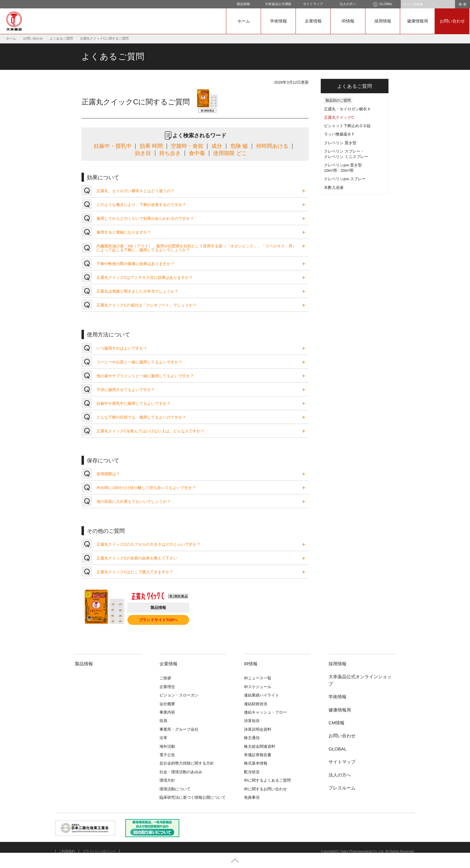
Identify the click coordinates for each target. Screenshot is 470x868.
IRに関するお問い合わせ (265, 789)
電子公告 (167, 755)
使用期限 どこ (230, 153)
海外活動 (167, 746)
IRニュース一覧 (258, 678)
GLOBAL (383, 4)
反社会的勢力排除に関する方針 (187, 763)
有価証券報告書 (258, 755)
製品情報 (243, 4)
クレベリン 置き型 (340, 143)
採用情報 (383, 21)
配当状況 (252, 772)
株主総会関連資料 (260, 746)
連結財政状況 (256, 704)
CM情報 (336, 723)
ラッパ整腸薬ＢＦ (340, 134)
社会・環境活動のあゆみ (181, 772)
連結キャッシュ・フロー (265, 712)
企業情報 (313, 21)
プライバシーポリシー (99, 851)
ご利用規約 (67, 851)
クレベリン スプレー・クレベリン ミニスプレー (346, 154)
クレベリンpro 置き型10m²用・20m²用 (343, 168)
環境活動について (175, 789)
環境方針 (167, 780)
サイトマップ (313, 4)
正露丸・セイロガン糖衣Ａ (347, 109)
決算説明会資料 (258, 729)
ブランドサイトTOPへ (158, 620)
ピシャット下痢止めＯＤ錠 (347, 126)
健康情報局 (418, 21)
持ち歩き (170, 153)
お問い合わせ (452, 21)
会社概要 (167, 704)
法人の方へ (348, 4)
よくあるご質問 (61, 38)
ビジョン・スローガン (179, 695)
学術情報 (278, 21)
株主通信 (252, 738)
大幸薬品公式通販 (278, 4)
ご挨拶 (165, 678)
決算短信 (252, 721)
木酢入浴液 (334, 188)
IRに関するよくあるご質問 (267, 780)
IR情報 (348, 21)
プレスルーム (342, 788)
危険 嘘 (239, 146)
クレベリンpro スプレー (345, 179)
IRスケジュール (258, 687)
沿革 (163, 738)
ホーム (244, 21)
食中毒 (197, 153)
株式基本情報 (256, 763)
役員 (163, 721)
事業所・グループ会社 (179, 729)
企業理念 (167, 687)
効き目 (143, 153)
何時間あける (272, 146)
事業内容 (167, 712)
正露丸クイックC (339, 117)
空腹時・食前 (187, 146)
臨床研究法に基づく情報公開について (193, 797)
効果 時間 (151, 146)
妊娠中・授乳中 (113, 146)
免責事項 (252, 797)
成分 (217, 146)
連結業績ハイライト (262, 695)
